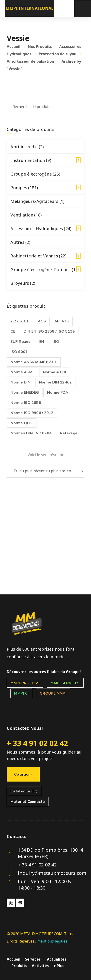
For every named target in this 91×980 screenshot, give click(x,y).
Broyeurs (23, 283)
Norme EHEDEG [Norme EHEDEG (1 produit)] (25, 393)
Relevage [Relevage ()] (69, 433)
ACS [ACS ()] (42, 321)
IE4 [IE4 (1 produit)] (42, 342)
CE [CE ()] (13, 331)
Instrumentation (47, 160)
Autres (20, 242)
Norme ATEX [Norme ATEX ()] (55, 372)
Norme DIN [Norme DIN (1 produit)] (20, 382)
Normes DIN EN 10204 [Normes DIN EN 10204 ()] (31, 433)
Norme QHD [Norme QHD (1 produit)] (21, 423)
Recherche (79, 107)
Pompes (47, 188)
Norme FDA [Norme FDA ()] (58, 393)
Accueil (14, 46)
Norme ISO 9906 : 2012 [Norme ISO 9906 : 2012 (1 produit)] (32, 413)
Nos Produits (40, 46)
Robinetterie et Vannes (47, 256)
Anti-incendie (27, 147)
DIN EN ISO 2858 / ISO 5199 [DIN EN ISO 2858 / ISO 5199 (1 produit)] (49, 331)
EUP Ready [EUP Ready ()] (20, 342)
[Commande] (45, 471)
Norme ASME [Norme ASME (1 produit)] (23, 372)
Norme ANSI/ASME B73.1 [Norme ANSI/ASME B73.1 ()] (34, 362)
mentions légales (52, 941)
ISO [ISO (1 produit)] (56, 342)
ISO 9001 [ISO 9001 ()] (19, 352)
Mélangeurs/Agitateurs (37, 201)
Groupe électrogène (35, 174)
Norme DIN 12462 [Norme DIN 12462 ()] (55, 382)
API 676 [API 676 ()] (62, 321)
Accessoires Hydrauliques (47, 229)
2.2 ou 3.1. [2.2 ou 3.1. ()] (20, 321)
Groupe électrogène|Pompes (47, 269)
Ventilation (26, 215)
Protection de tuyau (58, 54)
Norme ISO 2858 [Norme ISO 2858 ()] (26, 403)
